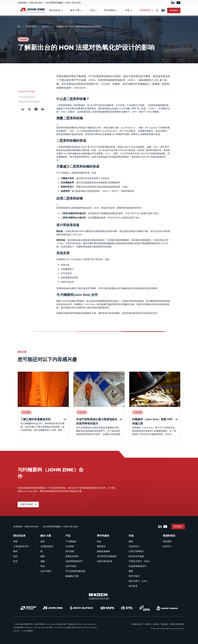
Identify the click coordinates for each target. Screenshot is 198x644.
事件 (15, 551)
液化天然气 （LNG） (139, 581)
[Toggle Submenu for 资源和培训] (152, 11)
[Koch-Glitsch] (82, 608)
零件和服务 (103, 536)
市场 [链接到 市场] (127, 10)
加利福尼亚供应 (137, 624)
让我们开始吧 (28, 504)
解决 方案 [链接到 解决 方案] (75, 10)
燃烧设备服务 (104, 551)
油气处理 (133, 586)
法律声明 (148, 624)
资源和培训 (31, 26)
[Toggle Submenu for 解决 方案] (81, 11)
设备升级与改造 (105, 561)
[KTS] (127, 608)
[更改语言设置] (163, 10)
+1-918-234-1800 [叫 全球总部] (35, 3)
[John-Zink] (19, 26)
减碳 (43, 561)
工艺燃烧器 (71, 541)
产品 (68, 536)
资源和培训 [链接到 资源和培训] (145, 10)
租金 (99, 541)
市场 (131, 536)
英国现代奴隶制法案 (177, 624)
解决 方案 (46, 536)
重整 (131, 571)
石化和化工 (134, 546)
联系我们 (174, 10)
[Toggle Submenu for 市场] (131, 11)
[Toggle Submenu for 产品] (96, 11)
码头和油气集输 (136, 556)
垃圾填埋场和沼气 (74, 561)
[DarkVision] (167, 608)
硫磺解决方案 (72, 576)
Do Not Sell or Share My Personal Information (168, 629)
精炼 (131, 541)
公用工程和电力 (136, 551)
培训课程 (167, 541)
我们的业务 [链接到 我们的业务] (55, 10)
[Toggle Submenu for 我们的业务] (62, 11)
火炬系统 (70, 546)
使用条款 (156, 624)
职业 (15, 561)
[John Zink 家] (32, 10)
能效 (43, 556)
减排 (43, 541)
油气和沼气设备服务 (107, 556)
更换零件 (101, 546)
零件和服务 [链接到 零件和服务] (110, 10)
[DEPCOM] (28, 608)
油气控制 (70, 551)
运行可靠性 (46, 571)
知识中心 (46, 26)
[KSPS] (107, 608)
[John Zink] (53, 608)
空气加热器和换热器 (75, 571)
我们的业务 (19, 536)
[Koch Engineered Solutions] (99, 596)
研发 (15, 541)
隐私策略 (164, 624)
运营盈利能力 (47, 546)
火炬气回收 (71, 566)
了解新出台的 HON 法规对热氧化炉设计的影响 (78, 26)
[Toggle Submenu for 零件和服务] (117, 11)
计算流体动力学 (21, 546)
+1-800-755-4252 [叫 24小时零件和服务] (73, 3)
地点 (15, 556)
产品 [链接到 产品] (92, 10)
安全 (43, 566)
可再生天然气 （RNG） (140, 561)
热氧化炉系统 (72, 556)
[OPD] (145, 608)
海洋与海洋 (134, 576)
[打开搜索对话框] (157, 11)
